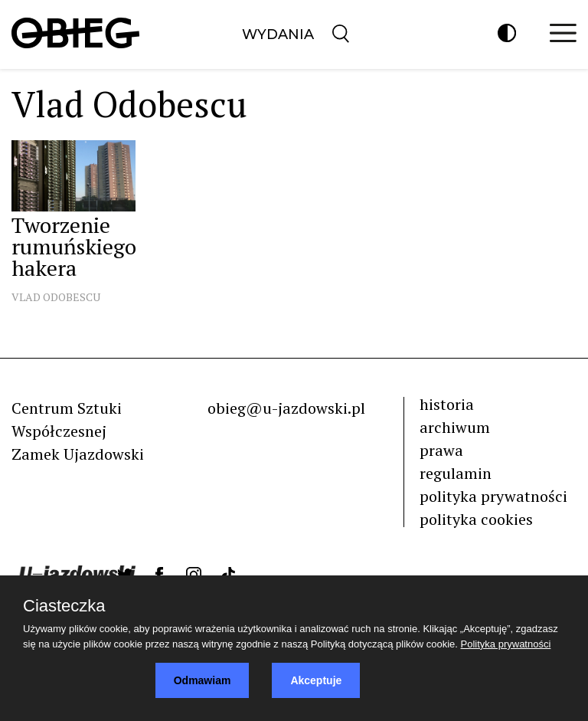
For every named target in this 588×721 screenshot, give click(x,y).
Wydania (278, 34)
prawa (441, 450)
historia (447, 404)
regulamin (456, 473)
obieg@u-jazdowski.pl (286, 408)
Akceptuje (316, 680)
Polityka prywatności (506, 644)
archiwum (455, 427)
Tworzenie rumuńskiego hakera (74, 246)
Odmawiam (203, 680)
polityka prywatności (493, 496)
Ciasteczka (64, 606)
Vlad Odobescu (56, 297)
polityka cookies (476, 519)
